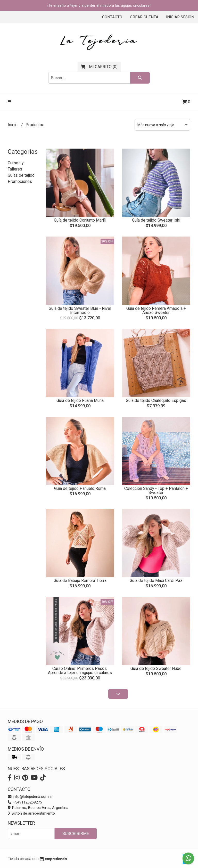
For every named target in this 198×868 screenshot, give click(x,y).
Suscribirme (76, 834)
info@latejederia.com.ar (30, 797)
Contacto (112, 17)
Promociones (20, 181)
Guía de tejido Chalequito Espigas (156, 400)
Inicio (13, 125)
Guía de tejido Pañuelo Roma (80, 488)
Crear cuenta (144, 17)
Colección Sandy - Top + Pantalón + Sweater (156, 490)
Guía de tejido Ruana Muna (80, 400)
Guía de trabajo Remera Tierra (80, 581)
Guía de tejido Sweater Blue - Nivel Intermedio (80, 310)
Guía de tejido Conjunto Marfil (80, 220)
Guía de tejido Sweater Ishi (156, 220)
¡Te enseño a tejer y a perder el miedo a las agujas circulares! (99, 5)
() (99, 67)
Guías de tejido (21, 175)
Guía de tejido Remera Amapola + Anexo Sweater (156, 310)
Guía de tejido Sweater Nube (156, 668)
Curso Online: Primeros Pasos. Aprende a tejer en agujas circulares (80, 671)
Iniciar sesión (180, 17)
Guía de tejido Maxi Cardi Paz (156, 581)
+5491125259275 (25, 802)
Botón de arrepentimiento (31, 813)
